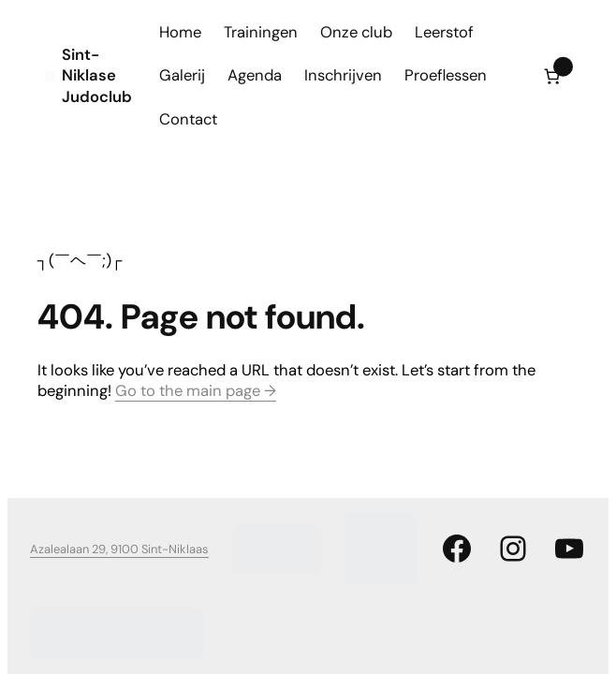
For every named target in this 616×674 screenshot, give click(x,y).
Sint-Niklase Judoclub (97, 76)
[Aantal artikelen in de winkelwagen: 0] (552, 77)
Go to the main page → (196, 391)
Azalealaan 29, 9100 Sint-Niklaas (119, 549)
